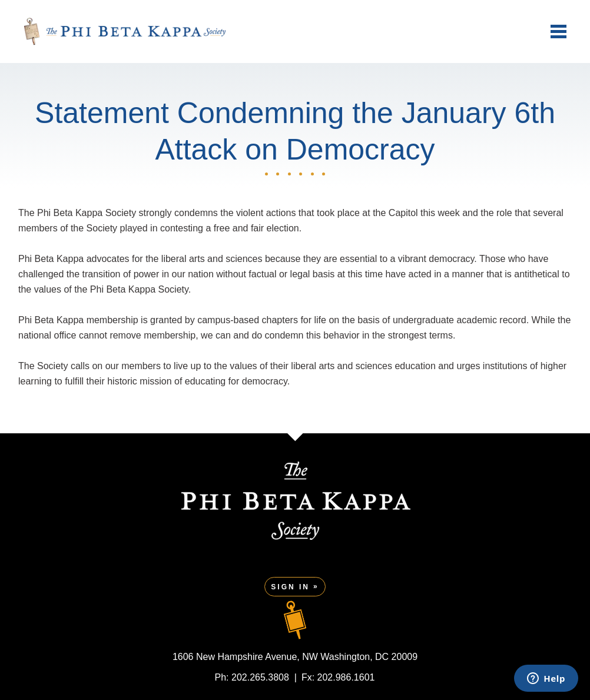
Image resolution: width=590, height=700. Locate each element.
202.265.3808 (260, 677)
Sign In (290, 587)
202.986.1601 (346, 677)
